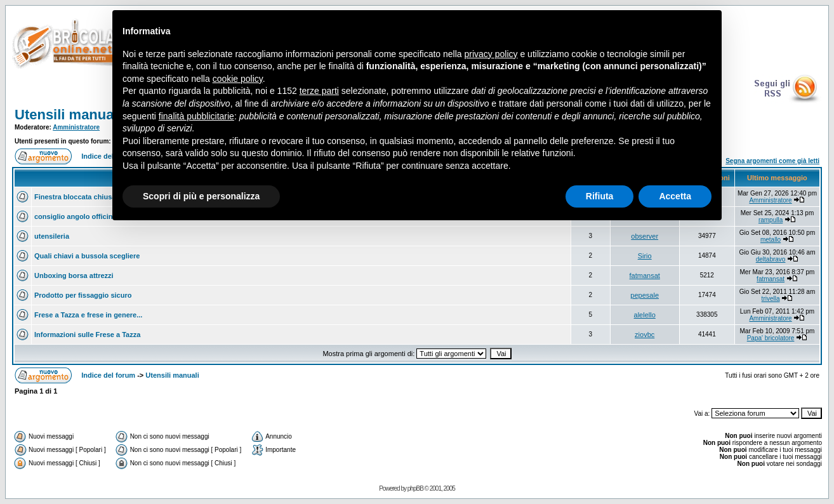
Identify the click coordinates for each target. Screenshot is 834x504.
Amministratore (76, 127)
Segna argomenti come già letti (772, 161)
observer (645, 236)
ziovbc (645, 335)
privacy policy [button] (491, 54)
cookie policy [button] (238, 79)
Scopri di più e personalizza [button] (201, 196)
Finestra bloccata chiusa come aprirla (97, 197)
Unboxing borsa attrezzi (74, 275)
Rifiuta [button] (600, 196)
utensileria (52, 236)
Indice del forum (108, 375)
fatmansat (645, 275)
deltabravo (771, 259)
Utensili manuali (68, 115)
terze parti (319, 91)
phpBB (415, 488)
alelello (645, 315)
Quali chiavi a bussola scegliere (87, 256)
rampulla (771, 220)
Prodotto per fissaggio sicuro (83, 295)
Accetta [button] (675, 196)
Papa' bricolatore (771, 338)
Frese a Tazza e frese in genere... (88, 315)
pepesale (645, 295)
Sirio (645, 256)
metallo (771, 240)
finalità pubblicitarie (196, 116)
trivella (771, 299)
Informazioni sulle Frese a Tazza (87, 335)
